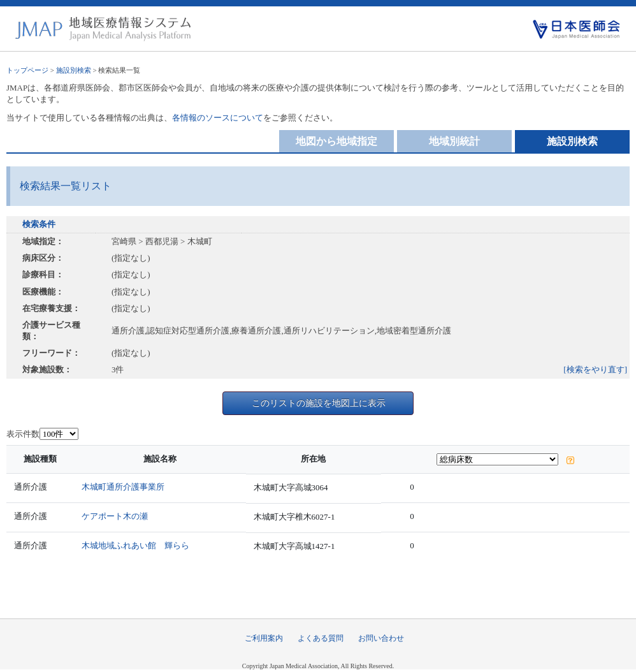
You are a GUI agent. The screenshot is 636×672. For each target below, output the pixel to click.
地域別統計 (454, 141)
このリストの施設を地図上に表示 (319, 403)
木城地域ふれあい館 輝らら (135, 545)
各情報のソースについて (218, 118)
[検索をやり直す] (595, 369)
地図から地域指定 (336, 141)
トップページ (27, 70)
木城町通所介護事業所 (123, 487)
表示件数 (23, 434)
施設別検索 (74, 70)
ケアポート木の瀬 (115, 516)
